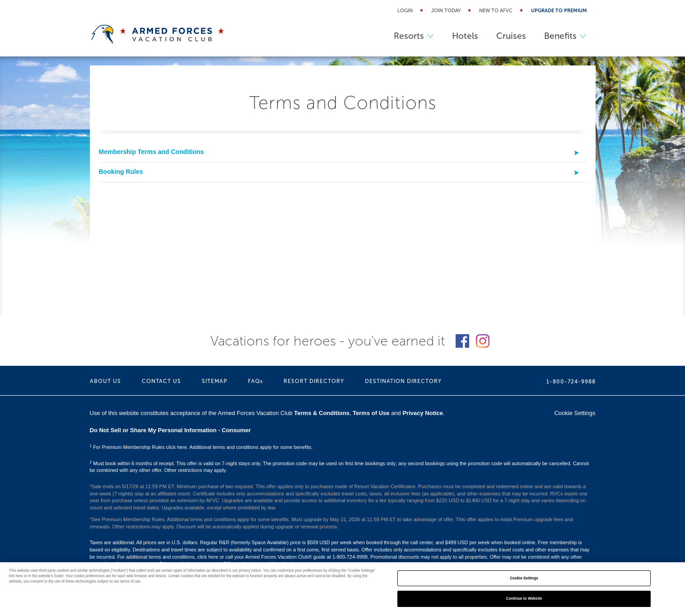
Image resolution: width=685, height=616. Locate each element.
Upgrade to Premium (559, 11)
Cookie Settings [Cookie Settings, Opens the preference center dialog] (524, 578)
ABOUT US (105, 381)
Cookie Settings (575, 413)
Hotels (465, 36)
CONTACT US (161, 381)
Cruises (511, 36)
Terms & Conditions (322, 413)
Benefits (565, 36)
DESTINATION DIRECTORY (403, 381)
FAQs (255, 381)
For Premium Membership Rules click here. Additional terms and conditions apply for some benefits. (201, 447)
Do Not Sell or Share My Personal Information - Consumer (170, 430)
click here (208, 557)
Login (405, 11)
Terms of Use (371, 413)
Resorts (414, 36)
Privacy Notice (423, 413)
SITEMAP (214, 381)
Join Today (446, 11)
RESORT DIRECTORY (314, 381)
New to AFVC (496, 11)
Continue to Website (524, 599)
